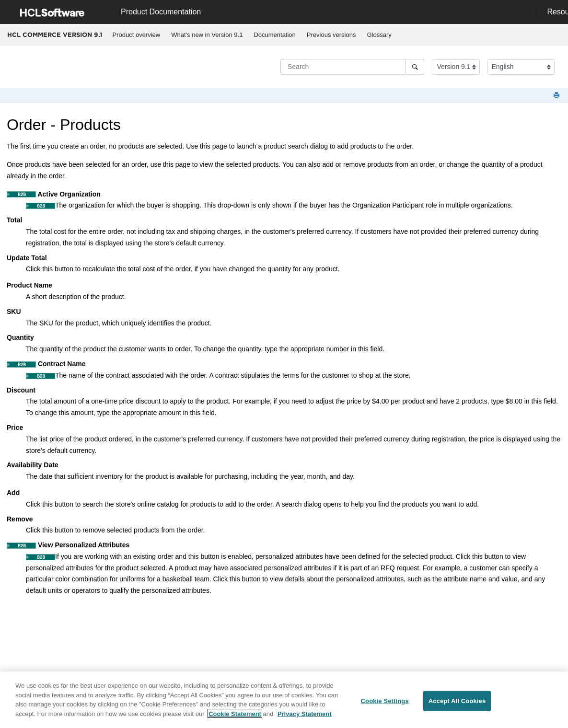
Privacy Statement (305, 717)
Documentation (274, 35)
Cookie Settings (385, 705)
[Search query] (352, 67)
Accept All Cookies (457, 705)
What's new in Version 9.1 (207, 35)
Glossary (379, 35)
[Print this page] (557, 96)
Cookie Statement (235, 717)
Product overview (137, 35)
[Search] (415, 67)
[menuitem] (136, 35)
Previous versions (331, 35)
